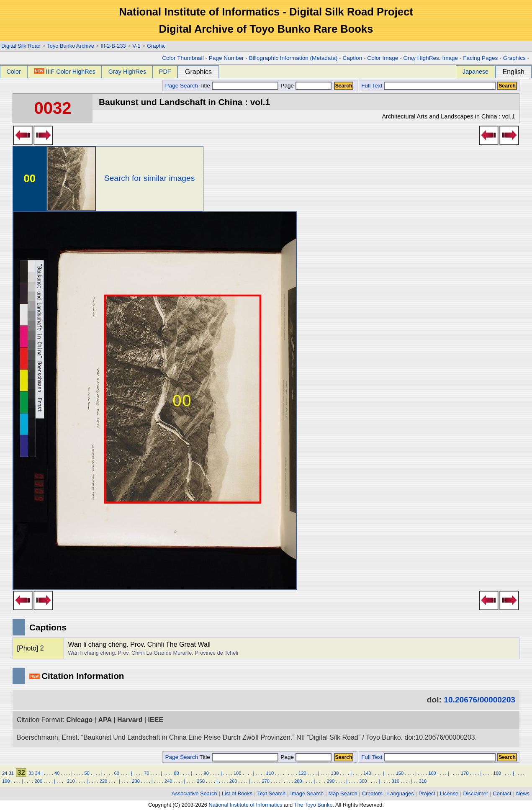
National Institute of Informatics (245, 805)
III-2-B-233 (113, 46)
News (523, 793)
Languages (400, 793)
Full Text (372, 86)
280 (298, 781)
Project (427, 793)
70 (146, 773)
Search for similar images (149, 178)
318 (423, 781)
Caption (352, 58)
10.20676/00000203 (479, 700)
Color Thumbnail (183, 58)
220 (104, 781)
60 (117, 773)
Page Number (226, 58)
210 (71, 781)
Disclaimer (476, 793)
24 (5, 773)
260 (233, 781)
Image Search (307, 793)
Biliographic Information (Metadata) (293, 58)
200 (39, 781)
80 (176, 773)
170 (465, 773)
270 (266, 781)
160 (432, 773)
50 (87, 773)
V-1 (136, 46)
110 (270, 773)
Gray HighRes (127, 72)
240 (168, 781)
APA (105, 720)
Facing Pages (480, 58)
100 (238, 773)
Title (239, 86)
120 (302, 773)
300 (363, 781)
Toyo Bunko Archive (70, 46)
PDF (165, 72)
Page (305, 86)
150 (400, 773)
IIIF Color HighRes (65, 72)
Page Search (181, 86)
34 (37, 773)
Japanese (475, 72)
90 (206, 773)
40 (57, 773)
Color (13, 72)
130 (335, 773)
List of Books (237, 793)
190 (6, 781)
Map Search (343, 793)
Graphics (514, 58)
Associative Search (194, 793)
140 (367, 773)
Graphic (156, 46)
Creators (372, 793)
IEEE (156, 720)
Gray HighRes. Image (430, 58)
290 (330, 781)
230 (136, 781)
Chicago (79, 720)
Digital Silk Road (21, 46)
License (449, 793)
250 (201, 781)
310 (396, 781)
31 (11, 773)
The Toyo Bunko (313, 805)
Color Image (383, 58)
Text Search (272, 793)
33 (31, 773)
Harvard (130, 720)
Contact (502, 793)
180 (497, 773)
